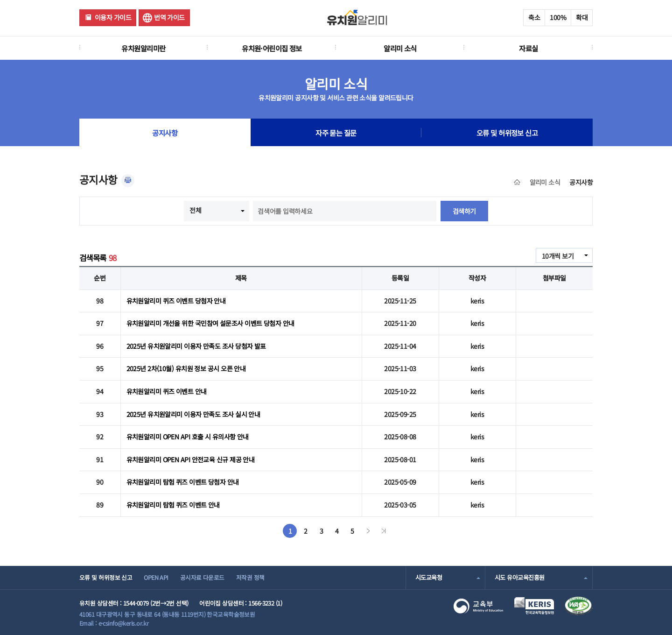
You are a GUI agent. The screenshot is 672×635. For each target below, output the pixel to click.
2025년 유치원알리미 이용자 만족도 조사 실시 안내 (193, 414)
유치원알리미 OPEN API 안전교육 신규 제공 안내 (191, 459)
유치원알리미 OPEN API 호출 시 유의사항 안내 (188, 437)
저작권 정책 (250, 577)
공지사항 (165, 133)
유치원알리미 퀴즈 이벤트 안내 (167, 391)
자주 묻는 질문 (336, 133)
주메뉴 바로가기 (0, 0)
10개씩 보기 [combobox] (558, 256)
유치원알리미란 (143, 48)
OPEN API (156, 577)
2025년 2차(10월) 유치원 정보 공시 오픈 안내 (186, 368)
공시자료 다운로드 (202, 577)
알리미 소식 (400, 48)
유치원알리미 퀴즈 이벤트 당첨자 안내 (176, 301)
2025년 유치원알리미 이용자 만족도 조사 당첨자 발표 (196, 346)
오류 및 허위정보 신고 (507, 133)
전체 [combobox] (195, 210)
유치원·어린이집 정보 (272, 48)
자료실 (528, 48)
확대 (582, 17)
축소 (534, 17)
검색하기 (464, 211)
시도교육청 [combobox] (429, 577)
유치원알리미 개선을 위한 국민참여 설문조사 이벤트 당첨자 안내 (210, 323)
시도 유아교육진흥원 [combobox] (519, 577)
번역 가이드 (169, 17)
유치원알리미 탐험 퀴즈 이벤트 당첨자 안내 (183, 482)
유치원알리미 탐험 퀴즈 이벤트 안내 (173, 505)
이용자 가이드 (113, 17)
